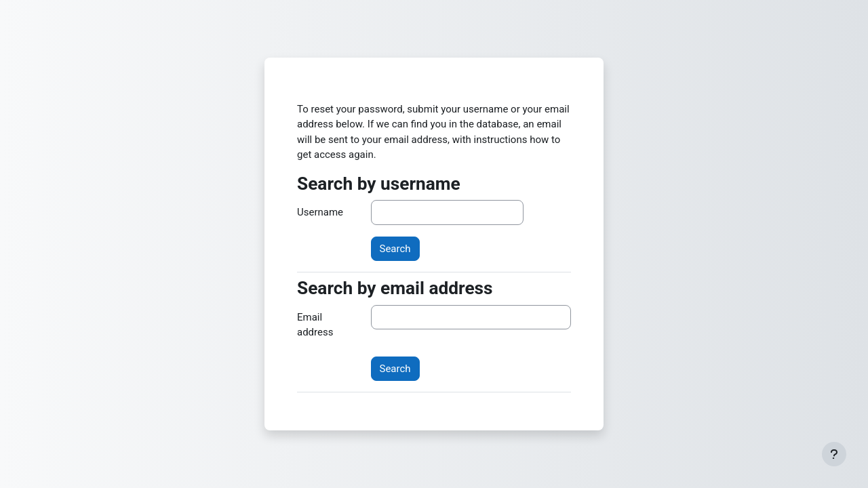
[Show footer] (834, 454)
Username (320, 212)
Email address (315, 325)
